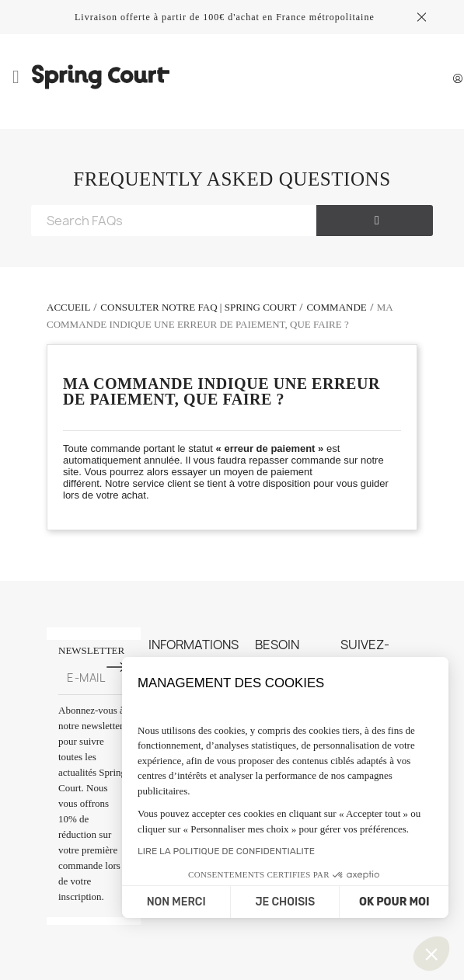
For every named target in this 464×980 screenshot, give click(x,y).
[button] (431, 954)
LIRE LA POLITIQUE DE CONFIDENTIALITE (226, 851)
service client (163, 483)
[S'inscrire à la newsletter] (117, 667)
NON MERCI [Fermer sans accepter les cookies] (176, 902)
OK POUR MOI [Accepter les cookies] (394, 902)
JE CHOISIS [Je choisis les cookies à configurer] (285, 902)
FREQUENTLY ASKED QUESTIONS (232, 179)
